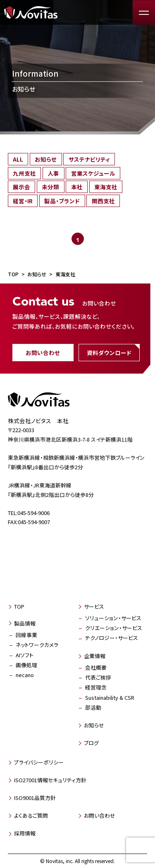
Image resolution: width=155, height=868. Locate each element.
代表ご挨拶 (98, 677)
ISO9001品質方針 (35, 798)
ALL (18, 159)
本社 (77, 187)
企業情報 (95, 656)
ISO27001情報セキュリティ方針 (50, 780)
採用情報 (25, 833)
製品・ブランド (62, 201)
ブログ (91, 743)
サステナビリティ (89, 159)
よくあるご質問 (31, 815)
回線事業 (26, 635)
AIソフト (25, 655)
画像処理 (26, 665)
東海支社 (106, 187)
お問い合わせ (43, 353)
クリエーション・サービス (114, 628)
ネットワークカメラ (37, 645)
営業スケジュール (93, 173)
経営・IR (23, 201)
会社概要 (96, 667)
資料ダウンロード (109, 353)
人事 (53, 173)
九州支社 (24, 173)
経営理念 (96, 687)
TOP (19, 606)
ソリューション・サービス (113, 618)
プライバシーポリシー (39, 762)
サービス (94, 606)
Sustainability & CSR (110, 697)
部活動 (93, 707)
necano (25, 675)
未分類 (50, 187)
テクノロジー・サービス (112, 638)
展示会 (21, 187)
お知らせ (46, 159)
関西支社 (103, 201)
